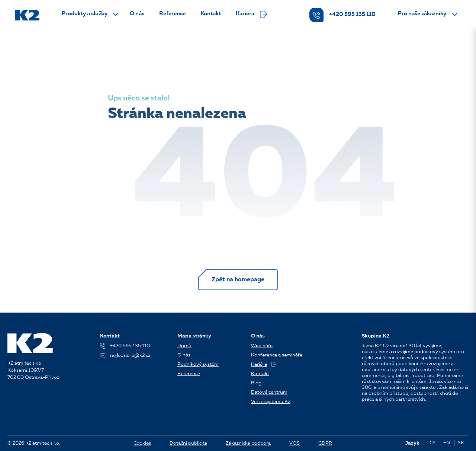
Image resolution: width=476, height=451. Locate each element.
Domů (184, 346)
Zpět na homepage (238, 280)
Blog (256, 383)
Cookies (142, 443)
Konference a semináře (277, 355)
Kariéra (251, 14)
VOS (295, 443)
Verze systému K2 (271, 402)
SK (461, 443)
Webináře (262, 346)
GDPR (325, 443)
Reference (172, 14)
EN (447, 443)
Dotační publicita (188, 443)
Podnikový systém (198, 364)
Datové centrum (269, 392)
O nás (137, 14)
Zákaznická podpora (248, 443)
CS (432, 443)
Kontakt (211, 14)
